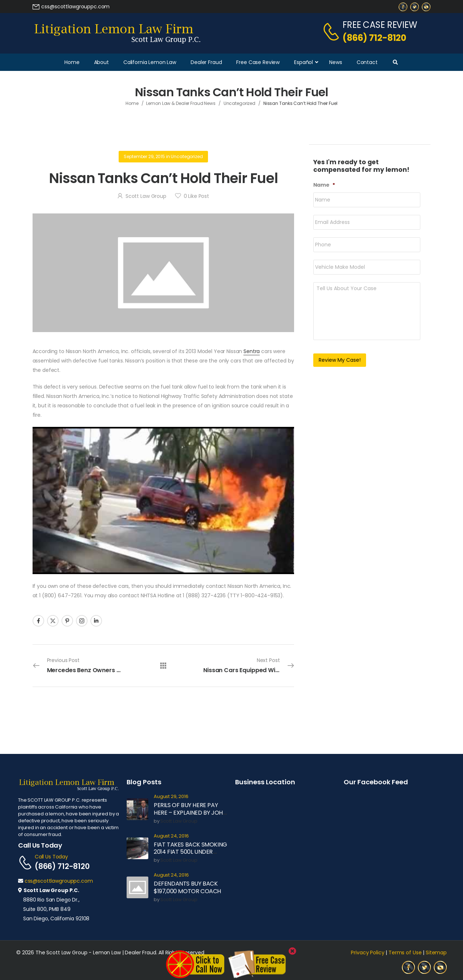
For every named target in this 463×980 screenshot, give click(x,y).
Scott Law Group (146, 196)
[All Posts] (163, 665)
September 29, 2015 (144, 156)
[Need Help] (71, 7)
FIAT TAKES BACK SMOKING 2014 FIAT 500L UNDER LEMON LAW (190, 852)
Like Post (196, 196)
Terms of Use (405, 953)
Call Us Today (51, 857)
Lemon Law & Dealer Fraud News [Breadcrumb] (181, 103)
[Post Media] (163, 273)
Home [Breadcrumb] (132, 103)
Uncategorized (187, 156)
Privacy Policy (368, 953)
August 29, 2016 (171, 797)
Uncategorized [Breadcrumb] (239, 103)
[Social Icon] (38, 621)
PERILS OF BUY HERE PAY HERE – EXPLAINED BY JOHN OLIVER (190, 813)
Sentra (252, 351)
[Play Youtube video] (163, 500)
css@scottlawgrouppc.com (59, 881)
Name (324, 185)
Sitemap (436, 953)
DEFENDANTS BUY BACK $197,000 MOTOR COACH (187, 887)
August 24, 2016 (171, 836)
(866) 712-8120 (374, 38)
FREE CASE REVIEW (380, 25)
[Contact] (332, 31)
